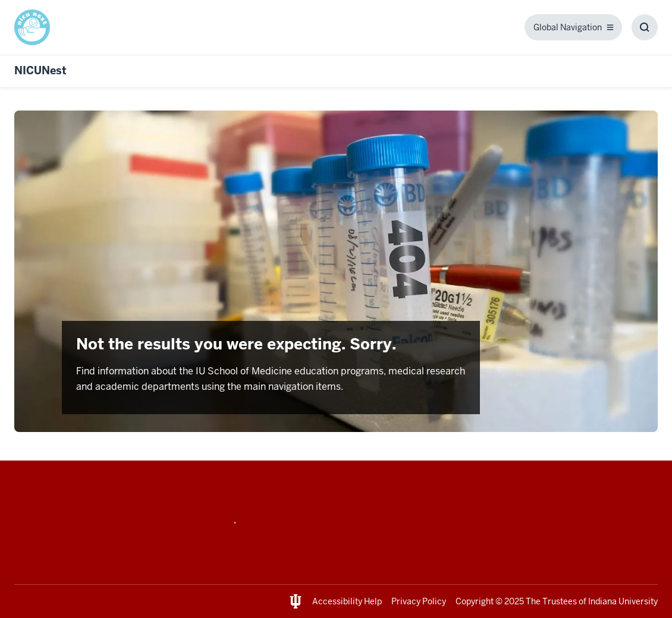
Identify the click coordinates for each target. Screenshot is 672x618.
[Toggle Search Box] (645, 27)
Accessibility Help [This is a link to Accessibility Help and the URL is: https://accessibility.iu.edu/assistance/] (347, 601)
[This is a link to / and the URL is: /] (37, 27)
